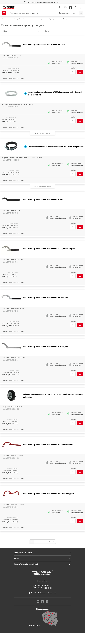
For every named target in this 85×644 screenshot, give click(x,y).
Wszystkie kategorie (21, 19)
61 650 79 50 (43, 585)
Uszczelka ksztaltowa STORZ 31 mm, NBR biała (17, 105)
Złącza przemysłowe (55, 19)
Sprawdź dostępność (77, 63)
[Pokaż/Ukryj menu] (4, 13)
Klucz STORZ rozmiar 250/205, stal (13, 358)
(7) (43, 186)
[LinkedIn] (42, 602)
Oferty (22, 78)
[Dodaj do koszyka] (80, 72)
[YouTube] (38, 602)
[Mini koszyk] (81, 8)
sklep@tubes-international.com (45, 593)
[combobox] (68, 13)
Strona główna (7, 19)
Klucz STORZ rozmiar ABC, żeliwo (13, 505)
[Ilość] (73, 72)
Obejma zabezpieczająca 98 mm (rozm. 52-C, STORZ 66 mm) (22, 158)
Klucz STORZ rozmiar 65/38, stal (12, 260)
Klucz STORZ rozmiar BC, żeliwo (12, 456)
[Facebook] (47, 602)
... (45, 541)
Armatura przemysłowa (38, 19)
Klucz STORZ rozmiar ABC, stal (12, 55)
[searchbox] (32, 13)
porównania (12, 78)
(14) (43, 133)
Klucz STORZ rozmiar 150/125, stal (13, 309)
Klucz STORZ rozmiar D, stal (11, 211)
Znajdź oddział (34, 625)
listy (18, 78)
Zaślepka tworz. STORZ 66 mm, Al (13, 407)
